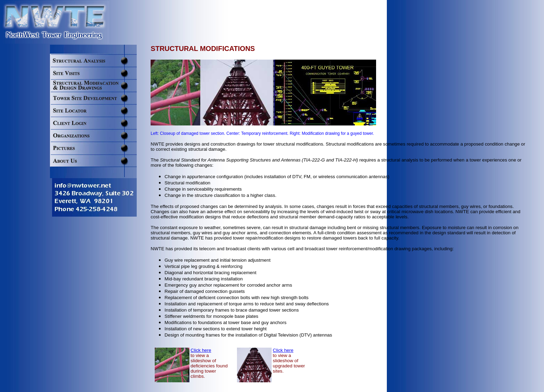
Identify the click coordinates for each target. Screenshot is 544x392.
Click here (201, 350)
